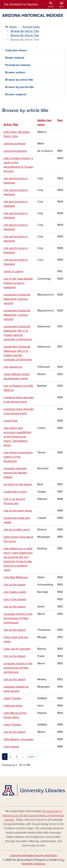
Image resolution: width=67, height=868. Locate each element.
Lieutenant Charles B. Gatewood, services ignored (17, 299)
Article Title (11, 125)
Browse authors (15, 72)
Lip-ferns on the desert (18, 484)
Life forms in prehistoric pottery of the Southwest (18, 457)
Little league (11, 747)
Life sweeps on (13, 367)
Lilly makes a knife (15, 592)
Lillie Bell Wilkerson (16, 577)
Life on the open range (18, 511)
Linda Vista (10, 421)
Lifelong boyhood (15, 144)
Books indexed (15, 58)
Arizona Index (31, 27)
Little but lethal (13, 706)
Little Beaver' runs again (18, 739)
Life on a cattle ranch (17, 530)
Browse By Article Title (25, 31)
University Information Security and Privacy (34, 855)
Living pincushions (15, 151)
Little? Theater (12, 698)
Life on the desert (15, 585)
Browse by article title (19, 80)
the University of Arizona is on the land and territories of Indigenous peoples (33, 815)
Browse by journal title (20, 87)
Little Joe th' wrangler (17, 649)
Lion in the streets (15, 599)
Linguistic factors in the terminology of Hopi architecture (18, 618)
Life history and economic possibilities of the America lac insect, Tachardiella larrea (17, 437)
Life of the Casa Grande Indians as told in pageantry (18, 283)
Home (13, 27)
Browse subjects (16, 94)
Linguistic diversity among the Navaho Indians (15, 473)
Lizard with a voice (15, 492)
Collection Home (16, 50)
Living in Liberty (13, 271)
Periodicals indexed (18, 65)
